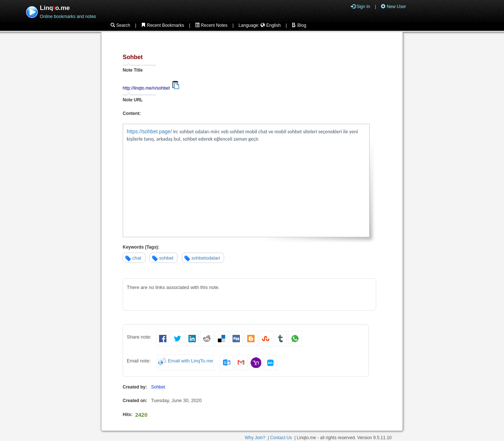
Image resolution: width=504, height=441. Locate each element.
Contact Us (281, 438)
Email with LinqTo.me (190, 361)
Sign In (361, 7)
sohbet (166, 258)
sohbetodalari (206, 258)
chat (137, 258)
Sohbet (158, 387)
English (271, 25)
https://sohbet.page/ (149, 131)
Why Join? (255, 438)
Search (120, 25)
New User (393, 7)
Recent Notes (211, 25)
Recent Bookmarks (163, 25)
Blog (299, 25)
